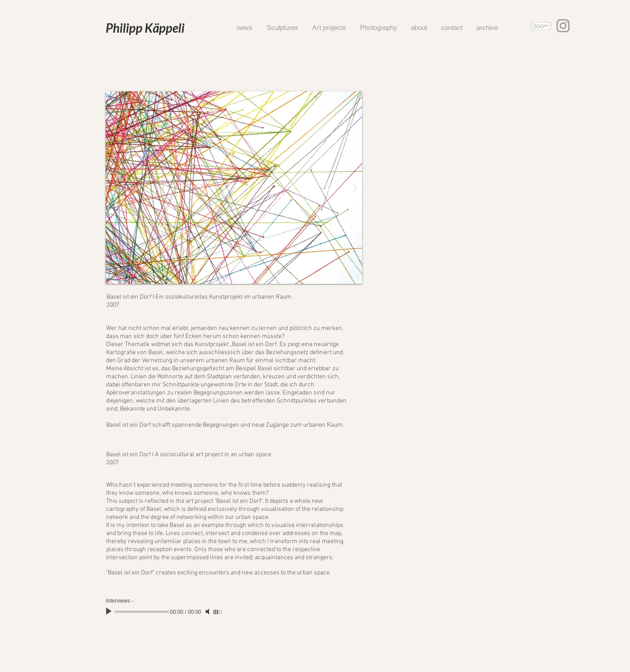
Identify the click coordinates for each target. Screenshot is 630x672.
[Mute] (208, 612)
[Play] (110, 612)
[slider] (218, 612)
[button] (234, 188)
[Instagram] (563, 26)
